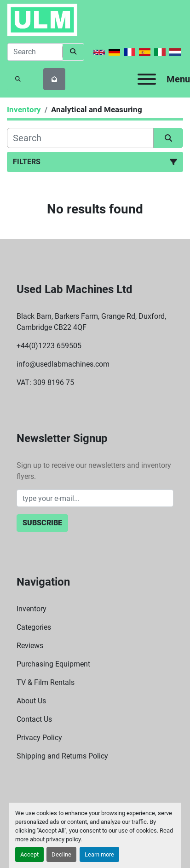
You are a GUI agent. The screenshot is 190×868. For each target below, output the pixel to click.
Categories (34, 627)
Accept (29, 854)
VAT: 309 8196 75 (45, 382)
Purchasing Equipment (53, 664)
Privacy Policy (39, 738)
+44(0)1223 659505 (49, 346)
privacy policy (63, 839)
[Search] (35, 52)
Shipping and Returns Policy (62, 756)
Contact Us (34, 719)
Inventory (32, 609)
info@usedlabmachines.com (63, 364)
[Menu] (147, 79)
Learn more (99, 854)
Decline (61, 854)
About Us (31, 701)
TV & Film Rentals (46, 682)
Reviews (30, 646)
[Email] (95, 498)
